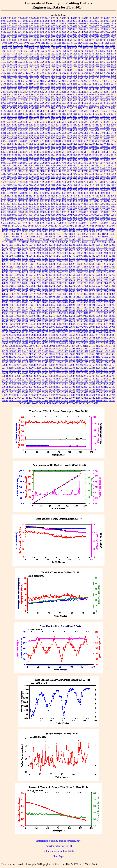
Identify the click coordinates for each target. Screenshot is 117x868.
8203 (48, 201)
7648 (97, 185)
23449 (25, 392)
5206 (15, 119)
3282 (9, 95)
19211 (52, 316)
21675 (105, 354)
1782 (91, 75)
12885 (45, 283)
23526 (5, 395)
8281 (91, 204)
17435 (72, 288)
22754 (65, 379)
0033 (31, 21)
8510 (58, 212)
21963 (65, 362)
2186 (31, 84)
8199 (31, 201)
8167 (26, 198)
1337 (102, 54)
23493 (85, 392)
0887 (9, 40)
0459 (64, 26)
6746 (20, 157)
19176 (25, 316)
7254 (31, 174)
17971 (52, 294)
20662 (12, 343)
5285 (91, 125)
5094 (75, 106)
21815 (79, 357)
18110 (65, 297)
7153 (42, 168)
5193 (86, 116)
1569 (4, 65)
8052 (42, 193)
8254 (69, 204)
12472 (32, 256)
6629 (42, 155)
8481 (113, 209)
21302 (79, 349)
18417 (32, 302)
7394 (20, 177)
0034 (37, 21)
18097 (45, 297)
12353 (38, 242)
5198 (113, 116)
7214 (80, 171)
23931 (38, 400)
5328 (37, 130)
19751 (45, 324)
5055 (102, 100)
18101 (59, 297)
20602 (38, 340)
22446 (99, 370)
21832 (105, 357)
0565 (26, 29)
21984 (92, 362)
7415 (58, 177)
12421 (45, 250)
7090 (53, 166)
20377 (99, 335)
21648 (72, 354)
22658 (52, 376)
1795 (37, 78)
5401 (91, 133)
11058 (91, 234)
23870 (18, 400)
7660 (4, 187)
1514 (91, 59)
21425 (32, 351)
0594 (108, 29)
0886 (4, 40)
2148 (80, 78)
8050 (37, 193)
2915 (58, 92)
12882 (25, 283)
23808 (79, 398)
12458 (92, 253)
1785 (108, 75)
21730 (12, 357)
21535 (45, 354)
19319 (112, 316)
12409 (85, 248)
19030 (105, 310)
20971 (39, 346)
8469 (80, 209)
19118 (92, 313)
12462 (5, 256)
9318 (20, 220)
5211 (42, 119)
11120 (5, 242)
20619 (65, 340)
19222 (65, 316)
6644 (4, 157)
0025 (108, 18)
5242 (91, 122)
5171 (86, 114)
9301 (80, 217)
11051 (58, 234)
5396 (64, 133)
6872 (113, 157)
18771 (32, 308)
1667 (108, 67)
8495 (31, 212)
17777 (112, 291)
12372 (18, 245)
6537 (20, 155)
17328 (105, 286)
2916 (64, 92)
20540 (72, 338)
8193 (4, 201)
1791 (26, 78)
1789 (15, 78)
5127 (4, 111)
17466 (92, 288)
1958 (42, 78)
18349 (85, 299)
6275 (113, 144)
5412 (9, 136)
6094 (59, 141)
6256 (108, 144)
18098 (52, 297)
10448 (78, 226)
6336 (48, 149)
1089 (10, 43)
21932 (32, 362)
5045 (53, 100)
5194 (91, 116)
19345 (18, 319)
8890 (102, 212)
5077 (97, 103)
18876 (25, 310)
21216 (18, 349)
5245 (108, 122)
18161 (85, 297)
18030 (92, 294)
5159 (20, 114)
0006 (31, 18)
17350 (12, 288)
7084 (26, 166)
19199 (45, 316)
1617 (15, 67)
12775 (38, 278)
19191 (38, 316)
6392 (53, 152)
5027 (80, 97)
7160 (80, 168)
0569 (48, 29)
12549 (79, 258)
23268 (18, 390)
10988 (39, 231)
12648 (99, 267)
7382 (4, 177)
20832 (65, 343)
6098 (81, 141)
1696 (20, 73)
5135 (42, 111)
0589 (86, 29)
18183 (99, 297)
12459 (99, 253)
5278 (53, 125)
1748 (42, 73)
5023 (58, 97)
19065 (25, 313)
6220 (53, 144)
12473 (38, 256)
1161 (107, 45)
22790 (5, 381)
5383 (9, 133)
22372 (58, 370)
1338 (108, 54)
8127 (31, 196)
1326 (64, 54)
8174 (48, 198)
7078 (108, 163)
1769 (42, 75)
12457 (85, 253)
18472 (65, 302)
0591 (91, 29)
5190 (69, 116)
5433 (97, 136)
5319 (102, 127)
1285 (102, 51)
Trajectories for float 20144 (58, 846)
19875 (92, 324)
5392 (53, 133)
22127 (85, 365)
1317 (26, 54)
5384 (15, 133)
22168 (112, 365)
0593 (102, 29)
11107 (65, 239)
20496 (25, 338)
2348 (75, 86)
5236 (58, 122)
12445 (5, 253)
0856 (48, 37)
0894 (31, 40)
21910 (18, 362)
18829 (99, 308)
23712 (5, 398)
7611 (20, 185)
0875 (80, 37)
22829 (38, 381)
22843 (52, 381)
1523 (26, 62)
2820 (9, 92)
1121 (85, 43)
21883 (85, 360)
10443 (71, 226)
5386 (26, 133)
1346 (31, 56)
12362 (65, 242)
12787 (112, 278)
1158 (91, 45)
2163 (42, 81)
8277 (80, 204)
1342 (15, 56)
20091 (32, 329)
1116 (59, 43)
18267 (12, 299)
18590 (112, 302)
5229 (20, 122)
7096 (70, 166)
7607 (4, 185)
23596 (58, 395)
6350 (75, 149)
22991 (72, 384)
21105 (86, 346)
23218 (12, 390)
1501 (37, 59)
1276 (64, 51)
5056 (108, 100)
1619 (26, 67)
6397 (75, 152)
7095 (64, 166)
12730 (92, 272)
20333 (52, 335)
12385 (99, 245)
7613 (31, 185)
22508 (45, 373)
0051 (64, 21)
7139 (4, 168)
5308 (53, 127)
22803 (12, 381)
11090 (72, 237)
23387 (92, 390)
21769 (32, 357)
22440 (92, 370)
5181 (26, 116)
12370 (5, 245)
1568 (113, 62)
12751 (65, 275)
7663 (15, 187)
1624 (48, 67)
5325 (20, 130)
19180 (32, 316)
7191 (58, 171)
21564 (58, 354)
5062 (20, 103)
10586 (99, 228)
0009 (42, 18)
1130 (21, 45)
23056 (12, 387)
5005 (80, 95)
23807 (72, 398)
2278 (9, 86)
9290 (48, 217)
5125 (107, 108)
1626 (58, 67)
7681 (53, 187)
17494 (112, 288)
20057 (105, 327)
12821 (52, 280)
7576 (9, 182)
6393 (58, 152)
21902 (5, 362)
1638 (102, 67)
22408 (72, 370)
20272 (12, 335)
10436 (44, 226)
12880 (12, 283)
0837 (108, 35)
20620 (72, 340)
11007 (6, 234)
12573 (5, 261)
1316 (20, 54)
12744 (25, 275)
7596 (64, 182)
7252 (20, 174)
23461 (45, 392)
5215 (64, 119)
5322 (4, 130)
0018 (86, 18)
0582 (69, 29)
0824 (48, 35)
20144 (12, 332)
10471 (32, 228)
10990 (52, 231)
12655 (32, 269)
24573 (55, 403)
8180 (75, 198)
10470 (25, 228)
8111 (113, 193)
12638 (32, 267)
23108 (79, 387)
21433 (38, 351)
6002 (64, 138)
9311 (113, 217)
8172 (37, 198)
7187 (37, 171)
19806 (58, 324)
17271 (72, 286)
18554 (92, 302)
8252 (58, 204)
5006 (86, 95)
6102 (97, 141)
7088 (42, 166)
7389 (15, 177)
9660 (113, 220)
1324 (58, 54)
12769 (12, 278)
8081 (75, 193)
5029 (91, 97)
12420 (38, 250)
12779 (58, 278)
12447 (18, 253)
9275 (37, 217)
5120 (80, 108)
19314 (105, 316)
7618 (48, 185)
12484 (105, 256)
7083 (20, 166)
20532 (58, 338)
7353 (97, 174)
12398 (32, 248)
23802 (65, 398)
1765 (20, 75)
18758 (12, 308)
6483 (102, 152)
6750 (42, 157)
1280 (86, 51)
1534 (53, 62)
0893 (26, 40)
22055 (18, 365)
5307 (48, 127)
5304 (31, 127)
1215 (9, 51)
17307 (79, 286)
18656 (52, 305)
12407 (72, 248)
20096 (39, 329)
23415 (5, 392)
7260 (48, 174)
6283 (42, 146)
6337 (53, 149)
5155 (113, 111)
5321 (113, 127)
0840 (4, 37)
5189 (64, 116)
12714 (25, 272)
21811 (72, 357)
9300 (75, 217)
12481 (85, 256)
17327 (99, 286)
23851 (99, 398)
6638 (86, 155)
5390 (42, 133)
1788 (9, 78)
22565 (105, 373)
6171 (20, 144)
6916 (86, 160)
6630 (48, 155)
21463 (65, 351)
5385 (20, 133)
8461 (64, 209)
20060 (5, 329)
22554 (85, 373)
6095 (64, 141)
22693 (79, 376)
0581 (64, 29)
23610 (85, 395)
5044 (48, 100)
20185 (52, 332)
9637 (64, 220)
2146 (69, 78)
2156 (9, 81)
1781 (86, 75)
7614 (37, 185)
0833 (86, 35)
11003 (112, 231)
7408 (48, 177)
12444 (112, 250)
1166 (20, 48)
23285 (32, 390)
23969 (85, 400)
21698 (5, 357)
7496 (113, 177)
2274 (102, 84)
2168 (69, 81)
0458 (58, 26)
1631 (69, 67)
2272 (91, 84)
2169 (75, 81)
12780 (65, 278)
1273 (48, 51)
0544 (9, 29)
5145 (97, 111)
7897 (53, 190)
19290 (85, 316)
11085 (52, 237)
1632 (75, 67)
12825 (79, 280)
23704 (112, 395)
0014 (69, 18)
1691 (108, 70)
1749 (48, 73)
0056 (91, 21)
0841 (9, 37)
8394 (97, 207)
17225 (45, 286)
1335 (91, 54)
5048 (69, 100)
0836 (102, 35)
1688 (97, 70)
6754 (64, 157)
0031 (20, 21)
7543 (26, 179)
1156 (80, 45)
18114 (72, 297)
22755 (72, 379)
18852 (112, 308)
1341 (9, 56)
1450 (4, 59)
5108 (26, 108)
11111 (85, 239)
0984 (58, 40)
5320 (108, 127)
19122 (99, 313)
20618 (58, 340)
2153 (108, 78)
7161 (86, 168)
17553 (32, 291)
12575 (12, 261)
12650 (112, 267)
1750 (53, 73)
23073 (45, 387)
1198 (80, 48)
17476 (105, 288)
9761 (86, 223)
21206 (12, 349)
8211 (91, 201)
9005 (20, 215)
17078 (99, 283)
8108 (108, 193)
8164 (9, 198)
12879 (5, 283)
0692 (108, 32)
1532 (48, 62)
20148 (18, 332)
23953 (72, 400)
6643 (113, 155)
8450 (48, 209)
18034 (99, 294)
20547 (79, 338)
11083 (39, 237)
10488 (52, 228)
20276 (18, 335)
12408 (79, 248)
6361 (15, 152)
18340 (79, 299)
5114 (53, 108)
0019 (91, 18)
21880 (79, 360)
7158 (69, 168)
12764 (105, 275)
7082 (15, 166)
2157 (15, 81)
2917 (69, 92)
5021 (53, 97)
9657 (102, 220)
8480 (108, 209)
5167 (64, 114)
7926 (64, 190)
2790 (26, 89)
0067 (37, 24)
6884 (42, 160)
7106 (86, 166)
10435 (38, 226)
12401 (45, 248)
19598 (52, 321)
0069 (48, 24)
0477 (69, 26)
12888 (58, 283)
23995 (99, 400)
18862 (12, 310)
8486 (20, 212)
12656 (38, 269)
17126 (105, 283)
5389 (37, 133)
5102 (108, 106)
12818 (32, 280)
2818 (113, 89)
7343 (75, 174)
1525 (37, 62)
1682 (64, 70)
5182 (31, 116)
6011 (86, 138)
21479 (85, 351)
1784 (102, 75)
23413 (112, 390)
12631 (99, 264)
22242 (79, 368)
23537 (18, 395)
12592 (18, 261)
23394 (99, 390)
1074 (75, 40)
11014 (25, 234)
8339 (4, 207)
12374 (32, 245)
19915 (112, 324)
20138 (5, 332)
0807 (15, 35)
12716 (32, 272)
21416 (25, 351)
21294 (65, 349)
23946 (65, 400)
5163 (42, 114)
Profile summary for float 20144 (58, 851)
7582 (20, 182)
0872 (64, 37)
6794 (97, 157)
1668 (113, 67)
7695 (64, 187)
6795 (102, 157)
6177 (25, 144)
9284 (42, 217)
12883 (32, 283)
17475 (99, 288)
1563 (86, 62)
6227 (86, 144)
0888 (15, 40)
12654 (25, 269)
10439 (58, 226)
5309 (58, 127)
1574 (31, 65)
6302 (80, 146)
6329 (31, 149)
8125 (20, 196)
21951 (52, 362)
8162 (113, 196)
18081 (25, 297)
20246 (99, 332)
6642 (108, 155)
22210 (38, 368)
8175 (53, 198)
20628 (92, 340)
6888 (58, 160)
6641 (102, 155)
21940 (45, 362)
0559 (15, 29)
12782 (79, 278)
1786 (113, 75)
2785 (113, 86)
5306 (42, 127)
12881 (18, 283)
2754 (86, 86)
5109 (32, 108)
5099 (91, 106)
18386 (5, 302)
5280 (64, 125)
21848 (32, 360)
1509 (64, 59)
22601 (12, 376)
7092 (59, 166)
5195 (97, 116)
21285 (45, 349)
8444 (37, 209)
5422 (64, 136)
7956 (75, 190)
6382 (37, 152)
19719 (18, 324)
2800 (75, 89)
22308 (45, 370)
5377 (102, 130)
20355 (79, 335)
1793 (31, 78)
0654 (80, 32)
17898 (25, 294)
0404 (75, 24)
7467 (102, 177)
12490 (12, 258)
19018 (99, 310)
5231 (31, 122)
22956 (18, 384)
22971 (38, 384)
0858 (58, 37)
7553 (58, 179)
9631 (48, 220)
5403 (102, 133)
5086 (31, 106)
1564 (91, 62)
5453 (48, 138)
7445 (86, 177)
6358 (113, 149)
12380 (65, 245)
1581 (69, 65)
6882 (31, 160)
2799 (69, 89)
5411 (4, 136)
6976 (58, 163)
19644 (99, 321)
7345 (80, 174)
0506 (91, 26)
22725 (12, 379)
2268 (69, 84)
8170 (31, 198)
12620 (25, 264)
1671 (15, 70)
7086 (37, 166)
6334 (37, 149)
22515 (52, 373)
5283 (80, 125)
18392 (18, 302)
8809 (86, 212)
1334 (86, 54)
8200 (37, 201)
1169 (37, 48)
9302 (86, 217)
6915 (80, 160)
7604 (102, 182)
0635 (9, 32)
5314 (75, 127)
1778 (69, 75)
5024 (64, 97)
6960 (20, 163)
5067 (48, 103)
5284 (86, 125)
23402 (105, 390)
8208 (75, 201)
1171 (47, 48)
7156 (58, 168)
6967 (31, 163)
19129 (105, 313)
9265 (20, 217)
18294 (25, 299)
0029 (9, 21)
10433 (24, 226)
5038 (26, 100)
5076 (91, 103)
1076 (86, 40)
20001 (52, 327)
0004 (20, 18)
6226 (80, 144)
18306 (38, 299)
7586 (31, 182)
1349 (48, 56)
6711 (9, 157)
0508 (102, 26)
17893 (18, 294)
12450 (38, 253)
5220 (86, 119)
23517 (112, 392)
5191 (75, 116)
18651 (45, 305)
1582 (75, 65)
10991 (59, 231)
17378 (18, 288)
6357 (108, 149)
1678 (48, 70)
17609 (58, 291)
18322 (65, 299)
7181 (4, 171)
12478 (65, 256)
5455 (53, 138)
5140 (69, 111)
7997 (97, 190)
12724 (58, 272)
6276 (4, 146)
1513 (86, 59)
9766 (113, 223)
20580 (12, 340)
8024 (15, 193)
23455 (38, 392)
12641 (52, 267)
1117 (64, 43)
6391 (48, 152)
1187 (64, 48)
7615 (42, 185)
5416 (31, 136)
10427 (11, 226)
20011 (65, 327)
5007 (91, 95)
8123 (15, 196)
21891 (105, 360)
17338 (112, 286)
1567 (108, 62)
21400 (18, 351)
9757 (69, 223)
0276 (64, 24)
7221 (108, 171)
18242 (5, 299)
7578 (15, 182)
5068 (53, 103)
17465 (85, 288)
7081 (9, 166)
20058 (112, 327)
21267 (32, 349)
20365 (92, 335)
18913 (38, 310)
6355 (97, 149)
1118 (69, 43)
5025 (69, 97)
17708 (85, 291)
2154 (113, 78)
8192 (113, 198)
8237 (37, 204)
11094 (98, 237)
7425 (69, 177)
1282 (97, 51)
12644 (72, 267)
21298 (72, 349)
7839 (20, 190)
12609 (65, 261)
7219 (97, 171)
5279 (58, 125)
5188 (58, 116)
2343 (48, 86)
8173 (42, 198)
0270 (58, 24)
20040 (79, 327)
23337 (58, 390)
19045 (112, 310)
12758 (99, 275)
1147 (31, 45)
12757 (92, 275)
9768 (5, 226)
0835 (97, 35)
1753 (69, 73)
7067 (86, 163)
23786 (58, 398)
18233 (112, 297)
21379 (5, 351)
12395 (18, 248)
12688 (65, 269)
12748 (45, 275)
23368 (85, 390)
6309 (4, 149)
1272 (42, 51)
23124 (85, 387)
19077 (52, 313)
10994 (72, 231)
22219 (58, 368)
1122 (91, 43)
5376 (97, 130)
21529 (38, 354)
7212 (69, 171)
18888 (32, 310)
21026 (66, 346)
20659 (5, 343)
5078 (102, 103)
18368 (99, 299)
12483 (99, 256)
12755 (85, 275)
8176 (58, 198)
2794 (42, 89)
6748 (31, 157)
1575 (37, 65)
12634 (5, 267)
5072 (69, 103)
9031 (48, 215)
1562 (80, 62)
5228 (15, 122)
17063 (85, 283)
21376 (112, 349)
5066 (42, 103)
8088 (97, 193)
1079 (102, 40)
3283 (15, 95)
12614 (99, 261)
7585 (26, 182)
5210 (37, 119)
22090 (58, 365)
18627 (25, 305)
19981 (32, 327)
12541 (52, 258)
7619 (53, 185)
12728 (79, 272)
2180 (15, 84)
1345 (26, 56)
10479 (38, 228)
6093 (53, 141)
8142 (64, 196)
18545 (85, 302)
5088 (42, 106)
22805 (18, 381)
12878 (112, 280)
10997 (92, 231)
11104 (46, 239)
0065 (26, 24)
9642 (69, 220)
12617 (5, 264)
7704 (86, 187)
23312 (45, 390)
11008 (12, 234)
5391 (48, 133)
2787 (9, 89)
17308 (85, 286)
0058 (102, 21)
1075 (80, 40)
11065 (111, 234)
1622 (37, 67)
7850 (37, 190)
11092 (85, 237)
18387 (12, 302)
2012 (48, 78)
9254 (108, 215)
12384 (92, 245)
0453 (31, 26)
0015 (75, 18)
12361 (58, 242)
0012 (58, 18)
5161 (31, 114)
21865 (52, 360)
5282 (75, 125)
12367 (98, 242)
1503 (48, 59)
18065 (12, 297)
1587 (102, 65)
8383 (58, 207)
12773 (25, 278)
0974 (48, 40)
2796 (53, 89)
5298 (113, 125)
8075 (70, 193)
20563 (99, 338)
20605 (52, 340)
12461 (112, 253)
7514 (4, 179)
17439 (79, 288)
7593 (48, 182)
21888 (92, 360)
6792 (86, 157)
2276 (113, 84)
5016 (26, 97)
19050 (5, 313)
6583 (31, 155)
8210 (86, 201)
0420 (113, 24)
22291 (32, 370)
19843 (72, 324)
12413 (112, 248)
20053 (99, 327)
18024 (85, 294)
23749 (32, 398)
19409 (79, 319)
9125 (97, 215)
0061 (4, 24)
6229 (97, 144)
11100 (20, 239)
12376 (38, 245)
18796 (52, 308)
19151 (12, 316)
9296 (69, 217)
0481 (86, 26)
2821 (15, 92)
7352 (91, 174)
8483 (9, 212)
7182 (9, 171)
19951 (5, 327)
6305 (97, 146)
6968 (37, 163)
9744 (37, 223)
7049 (64, 163)
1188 (69, 48)
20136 (105, 329)
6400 (80, 152)
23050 (112, 384)
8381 (48, 207)
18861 (5, 310)
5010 (108, 95)
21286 (52, 349)
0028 (4, 21)
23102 (72, 387)
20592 (25, 340)
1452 (15, 59)
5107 (21, 108)
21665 (85, 354)
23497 (92, 392)
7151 (31, 168)
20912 (99, 343)
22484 (18, 373)
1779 (75, 75)
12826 (85, 280)
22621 (25, 376)
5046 (58, 100)
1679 (53, 70)
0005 (26, 18)
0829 (64, 35)
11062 (98, 234)
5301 (15, 127)
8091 (103, 193)
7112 (97, 166)
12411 (99, 248)
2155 (4, 81)
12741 (12, 275)
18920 (45, 310)
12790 (12, 280)
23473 (52, 392)
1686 (86, 70)
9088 (53, 215)
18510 (79, 302)
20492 (18, 338)
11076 (25, 237)
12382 (79, 245)
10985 (18, 231)
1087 (113, 40)
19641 (92, 321)
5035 (9, 100)
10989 (45, 231)
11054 (72, 234)
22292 (38, 370)
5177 (4, 116)
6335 (42, 149)
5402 (97, 133)
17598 (52, 291)
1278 (75, 51)
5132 (26, 111)
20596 (32, 340)
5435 (108, 136)
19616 (79, 321)
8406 (4, 209)
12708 (112, 269)
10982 (112, 228)
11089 (65, 237)
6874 (9, 160)
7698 (69, 187)
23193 (5, 390)
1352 (64, 56)
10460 (112, 226)
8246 (48, 204)
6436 (97, 152)
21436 (45, 351)
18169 (92, 297)
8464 (69, 209)
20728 (52, 343)
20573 (112, 338)
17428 (58, 288)
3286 (31, 95)
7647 (91, 185)
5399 (80, 133)
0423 (15, 26)
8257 (75, 204)
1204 (113, 48)
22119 (79, 365)
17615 (65, 291)
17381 (25, 288)
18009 (65, 294)
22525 (65, 373)
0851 (20, 37)
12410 (92, 248)
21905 (12, 362)
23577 (45, 395)
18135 (78, 297)
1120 (80, 43)
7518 (9, 179)
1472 (26, 59)
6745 (15, 157)
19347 (25, 319)
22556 (99, 373)
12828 (99, 280)
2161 (31, 81)
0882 (113, 37)
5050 (80, 100)
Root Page (58, 856)
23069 (25, 387)
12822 (58, 280)
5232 (37, 122)
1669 (4, 70)
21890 (99, 360)
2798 (64, 89)
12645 (79, 267)
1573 (26, 65)
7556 (64, 179)
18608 (18, 305)
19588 (45, 321)
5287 (97, 125)
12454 (65, 253)
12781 (72, 278)
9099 (86, 215)
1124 (102, 43)
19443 (105, 319)
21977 (85, 362)
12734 (105, 272)
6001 (58, 138)
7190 (53, 171)
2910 (31, 92)
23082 (52, 387)
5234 (48, 122)
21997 (112, 362)
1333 (80, 54)
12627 (72, 264)
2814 (91, 89)
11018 (39, 234)
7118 (102, 166)
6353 (86, 149)
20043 (85, 327)
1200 (91, 48)
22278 (18, 370)
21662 (79, 354)
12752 (72, 275)
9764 (102, 223)
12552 (99, 258)
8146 (86, 196)
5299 (4, 127)
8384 (64, 207)
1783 (97, 75)
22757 (79, 379)
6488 (9, 155)
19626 (85, 321)
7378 (108, 174)
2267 (64, 84)
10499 (85, 228)
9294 (64, 217)
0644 (37, 32)
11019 (45, 234)
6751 (48, 157)
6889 (64, 160)
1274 (53, 51)
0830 (69, 35)
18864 (18, 310)
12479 (72, 256)
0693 (113, 32)
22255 (99, 368)
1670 (9, 70)
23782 (52, 398)
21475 (79, 351)
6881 (26, 160)
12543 (65, 258)
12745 (32, 275)
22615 (18, 376)
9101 (91, 215)
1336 (97, 54)
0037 (48, 21)
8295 (102, 204)
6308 (113, 146)
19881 (105, 324)
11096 (105, 237)
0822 (37, 35)
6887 (53, 160)
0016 (80, 18)
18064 (5, 297)
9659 (108, 220)
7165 (97, 168)
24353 (22, 403)
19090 (65, 313)
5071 (64, 103)
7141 (15, 168)
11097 (111, 237)
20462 (5, 338)
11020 (52, 234)
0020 (97, 18)
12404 (58, 248)
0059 (108, 21)
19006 (79, 310)
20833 (72, 343)
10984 (12, 231)
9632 (53, 220)
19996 (45, 327)
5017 (31, 97)
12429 (79, 250)
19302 (99, 316)
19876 (99, 324)
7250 (9, 174)
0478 (75, 26)
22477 (12, 373)
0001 (4, 18)
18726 (99, 305)
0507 (97, 26)
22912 (92, 381)
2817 (108, 89)
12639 (38, 267)
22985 (65, 384)
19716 (12, 324)
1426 (97, 56)
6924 (15, 163)
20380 (105, 335)
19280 (79, 316)
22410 (79, 370)
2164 (48, 81)
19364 (45, 319)
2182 (26, 84)
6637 (80, 155)
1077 (91, 40)
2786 (4, 89)
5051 (86, 100)
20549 (85, 338)
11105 (52, 239)
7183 (15, 171)
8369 (15, 207)
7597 (69, 182)
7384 (9, 177)
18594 (5, 305)
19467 (5, 321)
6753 (58, 157)
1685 (80, 70)
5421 (58, 136)
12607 (52, 261)
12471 (25, 256)
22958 (25, 384)
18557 (99, 302)
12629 (85, 264)
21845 (25, 360)
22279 (25, 370)
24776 (75, 403)
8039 (26, 193)
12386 (105, 245)
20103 (45, 329)
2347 (69, 86)
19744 (32, 324)
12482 (92, 256)
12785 (99, 278)
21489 (105, 351)
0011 (53, 18)
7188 (42, 171)
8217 (9, 204)
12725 (65, 272)
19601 (58, 321)
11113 (98, 239)
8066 (59, 193)
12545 (72, 258)
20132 (85, 329)
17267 (65, 286)
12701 (92, 269)
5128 (9, 111)
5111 (37, 108)
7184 (20, 171)
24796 (82, 403)
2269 (75, 84)
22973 (52, 384)
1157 (85, 45)
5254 (37, 125)
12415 (5, 250)
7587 (37, 182)
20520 (32, 338)
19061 (12, 313)
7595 (58, 182)
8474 (91, 209)
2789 (20, 89)
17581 (45, 291)
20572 (105, 338)
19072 (45, 313)
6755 (69, 157)
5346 (91, 130)
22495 (25, 373)
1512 (80, 59)
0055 (86, 21)
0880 (102, 37)
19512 (18, 321)
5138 (58, 111)
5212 (48, 119)
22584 (5, 376)
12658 (52, 269)
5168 (69, 114)
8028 (20, 193)
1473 (31, 59)
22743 (45, 379)
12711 (12, 272)
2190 (53, 84)
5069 (58, 103)
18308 (45, 299)
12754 (79, 275)
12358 (45, 242)
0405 (80, 24)
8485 (15, 212)
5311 (69, 127)
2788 (15, 89)
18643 (38, 305)
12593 (25, 261)
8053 (48, 193)
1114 (48, 43)
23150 (99, 387)
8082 (81, 193)
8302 (108, 204)
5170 (80, 114)
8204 (53, 201)
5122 (91, 108)
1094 (37, 43)
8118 (4, 196)
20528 (52, 338)
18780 (38, 308)
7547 (37, 179)
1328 (75, 54)
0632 (4, 32)
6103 (103, 141)
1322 (48, 54)
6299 (64, 146)
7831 (9, 190)
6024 (15, 141)
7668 (31, 187)
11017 (32, 234)
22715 (99, 376)
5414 (20, 136)
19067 (39, 313)
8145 (80, 196)
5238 (69, 122)
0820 (26, 35)
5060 (9, 103)
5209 (31, 119)
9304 (97, 217)
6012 (91, 138)
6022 (4, 141)
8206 (64, 201)
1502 (42, 59)
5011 (113, 95)
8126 (26, 196)
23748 (25, 398)
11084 (45, 237)
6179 (31, 144)
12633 (112, 264)
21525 (32, 354)
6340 (69, 149)
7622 (64, 185)
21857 (38, 360)
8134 (48, 196)
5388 (31, 133)
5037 (20, 100)
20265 (112, 332)
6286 (58, 146)
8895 (108, 212)
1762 (4, 75)
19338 (12, 319)
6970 (42, 163)
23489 (79, 392)
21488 (99, 351)
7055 (69, 163)
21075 (79, 346)
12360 (51, 242)
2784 (108, 86)
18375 (112, 299)
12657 (45, 269)
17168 (18, 286)
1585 (91, 65)
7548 (42, 179)
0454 (37, 26)
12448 (25, 253)
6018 (97, 138)
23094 (58, 387)
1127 (4, 45)
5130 (15, 111)
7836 (15, 190)
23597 (65, 395)
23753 (38, 398)
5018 (37, 97)
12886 (52, 283)
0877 (91, 37)
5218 (80, 119)
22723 (112, 376)
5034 (4, 100)
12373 (25, 245)
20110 (65, 329)
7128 (108, 166)
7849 (31, 190)
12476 (52, 256)
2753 (80, 86)
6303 (86, 146)
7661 (9, 187)
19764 (52, 324)
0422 (9, 26)
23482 (65, 392)
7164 (91, 168)
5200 (9, 119)
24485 (35, 403)
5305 (37, 127)
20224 (79, 332)
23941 (45, 400)
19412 (85, 319)
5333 (64, 130)
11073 (12, 237)
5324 (15, 130)
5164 (48, 114)
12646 (85, 267)
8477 (102, 209)
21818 (85, 357)
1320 (37, 54)
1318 (31, 54)
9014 (26, 215)
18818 (65, 308)
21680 (112, 354)
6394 (64, 152)
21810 (65, 357)
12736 (112, 272)
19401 (72, 319)
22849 (58, 381)
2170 (80, 81)
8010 (4, 193)
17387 (32, 288)
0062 (9, 24)
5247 (4, 125)
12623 (45, 264)
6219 (47, 144)
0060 (113, 21)
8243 (42, 204)
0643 (31, 32)
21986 (99, 362)
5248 (9, 125)
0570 (53, 29)
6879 (20, 160)
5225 (113, 119)
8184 (91, 198)
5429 (91, 136)
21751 (18, 357)
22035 (5, 365)
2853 (20, 92)
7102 (81, 166)
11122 (12, 242)
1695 (15, 73)
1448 (108, 56)
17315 (92, 286)
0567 (37, 29)
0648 (53, 32)
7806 (113, 187)
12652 (12, 269)
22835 (45, 381)
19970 (18, 327)
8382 (53, 207)
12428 (72, 250)
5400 (86, 133)
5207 (20, 119)
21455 (58, 351)
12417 (18, 250)
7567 (97, 179)
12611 (79, 261)
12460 (105, 253)
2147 (75, 78)
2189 (48, 84)
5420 (53, 136)
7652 (108, 185)
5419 (48, 136)
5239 (75, 122)
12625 (58, 264)
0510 (113, 26)
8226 (26, 204)
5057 (113, 100)
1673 (26, 70)
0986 (64, 40)
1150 (48, 45)
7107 (92, 166)
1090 (16, 43)
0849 (15, 37)
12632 (105, 264)
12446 (12, 253)
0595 (113, 29)
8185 (97, 198)
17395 (38, 288)
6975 (53, 163)
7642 (86, 185)
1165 (15, 48)
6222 (58, 144)
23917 (32, 400)
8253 (64, 204)
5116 (64, 108)
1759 (102, 73)
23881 (25, 400)
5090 (53, 106)
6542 (26, 155)
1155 (75, 45)
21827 (99, 357)
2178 (4, 84)
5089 (48, 106)
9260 (9, 217)
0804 (4, 35)
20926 (5, 346)
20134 (92, 329)
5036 (15, 100)
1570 (9, 65)
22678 (65, 376)
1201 (96, 48)
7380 (113, 174)
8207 (69, 201)
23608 (79, 395)
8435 (26, 209)
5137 (53, 111)
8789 (75, 212)
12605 (38, 261)
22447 (105, 370)
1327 (69, 54)
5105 (10, 108)
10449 (85, 226)
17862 (12, 294)
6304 (91, 146)
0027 (113, 18)
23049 (105, 384)
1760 (108, 73)
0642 (26, 32)
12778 (52, 278)
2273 (97, 84)
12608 (58, 261)
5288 (102, 125)
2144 (58, 78)
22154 (99, 365)
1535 (58, 62)
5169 (75, 114)
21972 (72, 362)
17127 (112, 283)
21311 (85, 349)
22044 (12, 365)
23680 (105, 395)
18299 (32, 299)
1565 (97, 62)
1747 (37, 73)
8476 (97, 209)
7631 (69, 185)
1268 (26, 51)
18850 (105, 308)
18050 (105, 294)
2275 (108, 84)
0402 (69, 24)
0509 (108, 26)
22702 (85, 376)
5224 (108, 119)
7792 (108, 187)
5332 (58, 130)
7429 (80, 177)
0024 (102, 18)
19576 (32, 321)
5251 (26, 125)
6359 (4, 152)
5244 (102, 122)
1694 (9, 73)
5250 (20, 125)
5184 (42, 116)
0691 (102, 32)
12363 (72, 242)
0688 (86, 32)
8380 (42, 207)
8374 (26, 207)
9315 (15, 220)
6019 (102, 138)
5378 (108, 130)
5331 (53, 130)
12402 (52, 248)
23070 (32, 387)
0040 (53, 21)
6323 (20, 149)
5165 (53, 114)
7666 (26, 187)
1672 (20, 70)
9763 (97, 223)
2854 (26, 92)
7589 (42, 182)
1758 (97, 73)
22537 (72, 373)
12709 (5, 272)
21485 (92, 351)
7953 (69, 190)
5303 (26, 127)
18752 (5, 308)
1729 (26, 73)
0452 (26, 26)
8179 (69, 198)
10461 (5, 228)
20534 (65, 338)
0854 (37, 37)
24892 (89, 403)
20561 (92, 338)
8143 (69, 196)
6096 (70, 141)
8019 (9, 193)
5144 (91, 111)
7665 (20, 187)
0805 (9, 35)
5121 (85, 108)
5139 (64, 111)
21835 (112, 357)
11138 (25, 242)
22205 (32, 368)
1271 (37, 51)
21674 (99, 354)
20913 (105, 343)
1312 (113, 51)
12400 (38, 248)
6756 (75, 157)
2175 (108, 81)
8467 (75, 209)
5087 (37, 106)
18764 (25, 308)
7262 (58, 174)
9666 (9, 223)
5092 (64, 106)
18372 (105, 299)
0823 (42, 35)
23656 (99, 395)
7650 (102, 185)
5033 (113, 97)
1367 (91, 56)
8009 (113, 190)
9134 (102, 215)
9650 (86, 220)
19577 (38, 321)
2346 (64, 86)
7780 (97, 187)
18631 (32, 305)
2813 (86, 89)
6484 (108, 152)
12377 (45, 245)
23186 (112, 387)
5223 (102, 119)
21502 (18, 354)
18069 (18, 297)
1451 (9, 59)
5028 (86, 97)
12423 (52, 250)
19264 (72, 316)
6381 (31, 152)
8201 (42, 201)
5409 (108, 133)
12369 (112, 242)
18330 (72, 299)
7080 (4, 166)
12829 (105, 280)
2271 (86, 84)
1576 (42, 65)
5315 (80, 127)
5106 (15, 108)
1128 (10, 45)
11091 (78, 237)
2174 (102, 81)
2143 (53, 78)
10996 (85, 231)
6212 (36, 144)
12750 (58, 275)
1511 (75, 59)
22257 (105, 368)
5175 (108, 114)
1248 (20, 51)
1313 (4, 54)
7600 (86, 182)
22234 (72, 368)
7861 (48, 190)
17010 (79, 283)
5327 (31, 130)
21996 (105, 362)
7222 (113, 171)
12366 (92, 242)
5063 (26, 103)
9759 (80, 223)
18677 (65, 305)
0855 (42, 37)
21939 (38, 362)
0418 (102, 24)
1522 (20, 62)
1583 (80, 65)
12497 (32, 258)
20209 (65, 332)
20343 (65, 335)
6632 (58, 155)
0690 (97, 32)
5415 (26, 136)
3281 (4, 95)
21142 (112, 346)
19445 (112, 319)
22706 (92, 376)
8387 (69, 207)
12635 (12, 267)
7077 (102, 163)
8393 (91, 207)
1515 (97, 59)
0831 (75, 35)
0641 (20, 32)
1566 (102, 62)
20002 (58, 327)
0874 (75, 37)
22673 (58, 376)
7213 (75, 171)
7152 (37, 168)
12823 (65, 280)
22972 (45, 384)
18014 (79, 294)
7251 (15, 174)
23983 (92, 400)
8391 (80, 207)
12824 (72, 280)
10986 (25, 231)
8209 (80, 201)
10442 (65, 226)
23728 (12, 398)
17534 (18, 291)
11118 (110, 239)
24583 (62, 403)
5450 (31, 138)
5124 (102, 108)
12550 (85, 258)
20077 (18, 329)
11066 (6, 237)
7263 (64, 174)
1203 (107, 48)
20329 (45, 335)
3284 (20, 95)
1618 (20, 67)
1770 (48, 75)
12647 (92, 267)
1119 (75, 43)
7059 (75, 163)
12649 (105, 267)
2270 (80, 84)
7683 (58, 187)
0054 (80, 21)
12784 (92, 278)
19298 (92, 316)
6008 (75, 138)
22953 (12, 384)
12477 (58, 256)
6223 (64, 144)
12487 (5, 258)
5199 (4, 119)
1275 (58, 51)
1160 (102, 45)
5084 (20, 106)
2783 (102, 86)
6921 (113, 160)
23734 (18, 398)
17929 (38, 294)
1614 (113, 65)
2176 (113, 81)
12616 (112, 261)
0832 (80, 35)
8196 (15, 201)
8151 (97, 196)
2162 (37, 81)
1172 (53, 48)
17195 (38, 286)
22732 (25, 379)
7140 (9, 168)
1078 (97, 40)
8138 (53, 196)
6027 (31, 141)
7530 (15, 179)
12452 (52, 253)
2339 (26, 86)
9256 (113, 215)
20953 (19, 346)
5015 (20, 97)
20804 (58, 343)
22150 (92, 365)
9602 (37, 220)
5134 (37, 111)
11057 (85, 234)
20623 (79, 340)
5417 (37, 136)
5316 (86, 127)
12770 (18, 278)
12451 (45, 253)
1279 (80, 51)
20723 (45, 343)
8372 (20, 207)
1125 (107, 43)
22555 (92, 373)
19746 (38, 324)
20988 (45, 346)
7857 (42, 190)
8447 (42, 209)
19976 (25, 327)
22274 (12, 370)
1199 (85, 48)
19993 (38, 327)
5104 (4, 108)
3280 (113, 92)
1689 (102, 70)
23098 (65, 387)
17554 (38, 291)
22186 (18, 368)
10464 (18, 228)
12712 (18, 272)
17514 (5, 291)
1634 (86, 67)
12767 (112, 275)
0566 (31, 29)
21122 (99, 346)
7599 (80, 182)
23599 (72, 395)
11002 (105, 231)
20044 (92, 327)
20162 (32, 332)
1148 (37, 45)
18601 (12, 305)
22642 (38, 376)
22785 (112, 379)
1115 (54, 43)
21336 (92, 349)
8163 (4, 198)
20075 (12, 329)
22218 (52, 368)
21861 (45, 360)
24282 (112, 400)
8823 (97, 212)
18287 (18, 299)
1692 (113, 70)
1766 (26, 75)
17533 (12, 291)
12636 (18, 267)
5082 (9, 106)
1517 (108, 59)
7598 (75, 182)
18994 (72, 310)
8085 (86, 193)
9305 (102, 217)
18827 (92, 308)
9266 (26, 217)
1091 (21, 43)
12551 (92, 258)
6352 (80, 149)
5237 (64, 122)
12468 (18, 256)
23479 (58, 392)
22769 (92, 379)
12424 (58, 250)
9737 (31, 223)
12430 (85, 250)
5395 (58, 133)
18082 (32, 297)
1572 (20, 65)
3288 (42, 95)
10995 (79, 231)
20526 (38, 338)
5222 (97, 119)
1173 (58, 48)
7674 (48, 187)
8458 (58, 209)
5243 (97, 122)
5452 (42, 138)
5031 (102, 97)
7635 (75, 185)
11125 (18, 242)
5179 (15, 116)
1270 (31, 51)
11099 (13, 239)
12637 (25, 267)
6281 (31, 146)
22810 (25, 381)
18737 (105, 305)
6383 (42, 152)
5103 (113, 106)
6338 (58, 149)
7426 (75, 177)
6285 (53, 146)
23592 (52, 395)
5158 (15, 114)
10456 (98, 226)
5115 (58, 108)
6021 (113, 138)
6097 (75, 141)
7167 (108, 168)
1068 (69, 40)
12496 (25, 258)
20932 (12, 346)
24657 (69, 403)
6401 (86, 152)
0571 (58, 29)
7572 (113, 179)
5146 (102, 111)
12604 (32, 261)
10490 (58, 228)
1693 (4, 73)
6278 (15, 146)
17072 (92, 283)
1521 (15, 62)
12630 (92, 264)
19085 (59, 313)
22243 (85, 368)
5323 (9, 130)
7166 (102, 168)
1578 (53, 65)
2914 (53, 92)
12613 (92, 261)
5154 (108, 111)
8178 (64, 198)
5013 (9, 97)
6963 (26, 163)
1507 (58, 59)
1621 (31, 67)
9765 (108, 223)
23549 (25, 395)
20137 (112, 329)
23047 (99, 384)
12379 (58, 245)
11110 (78, 239)
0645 (42, 32)
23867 (12, 400)
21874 (65, 360)
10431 (18, 226)
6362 (20, 152)
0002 (9, 18)
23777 (45, 398)
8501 (53, 212)
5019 (42, 97)
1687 (91, 70)
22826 (32, 381)
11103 (39, 239)
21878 (72, 360)
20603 (45, 340)
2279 (15, 86)
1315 (15, 54)
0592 (97, 29)
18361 (92, 299)
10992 (65, 231)
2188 (42, 84)
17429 (65, 288)
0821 (31, 35)
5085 (26, 106)
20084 (25, 329)
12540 (45, 258)
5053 (97, 100)
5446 (9, 138)
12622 (38, 264)
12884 (38, 283)
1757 (91, 73)
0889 (20, 40)
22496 (32, 373)
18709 (85, 305)
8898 (4, 215)
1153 (64, 45)
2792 (37, 89)
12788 (5, 280)
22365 (52, 370)
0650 (64, 32)
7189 (48, 171)
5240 (80, 122)
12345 (31, 242)
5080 (113, 103)
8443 (31, 209)
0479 (80, 26)
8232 (31, 204)
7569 (108, 179)
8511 (64, 212)
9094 (69, 215)
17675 (79, 291)
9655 (97, 220)
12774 (32, 278)
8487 (26, 212)
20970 (32, 346)
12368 (105, 242)
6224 (69, 144)
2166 (58, 81)
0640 (15, 32)
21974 (79, 362)
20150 (25, 332)
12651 (5, 269)
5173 (97, 114)
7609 (9, 185)
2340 (31, 86)
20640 (105, 340)
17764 (105, 291)
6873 (4, 160)
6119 (9, 144)
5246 (113, 122)
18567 (105, 302)
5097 (86, 106)
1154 (69, 45)
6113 (108, 141)
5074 (80, 103)
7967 (80, 190)
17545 (25, 291)
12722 (45, 272)
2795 (48, 89)
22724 (5, 379)
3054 (80, 92)
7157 (64, 168)
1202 (102, 48)
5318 (97, 127)
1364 (75, 56)
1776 (58, 75)
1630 (64, 67)
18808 (58, 308)
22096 (72, 365)
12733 (99, 272)
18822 (85, 308)
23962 (79, 400)
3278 (102, 92)
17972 (58, 294)
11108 (72, 239)
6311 (15, 149)
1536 (64, 62)
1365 (80, 56)
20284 (25, 335)
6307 (108, 146)
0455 (42, 26)
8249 (53, 204)
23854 (112, 398)
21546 (52, 354)
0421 (4, 26)
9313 (9, 220)
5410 (113, 133)
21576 (65, 354)
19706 (5, 324)
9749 (42, 223)
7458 (97, 177)
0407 (91, 24)
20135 (99, 329)
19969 (12, 327)
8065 (53, 193)
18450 (45, 302)
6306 (102, 146)
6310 (9, 149)
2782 (97, 86)
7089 (48, 166)
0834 (91, 35)
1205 (4, 51)
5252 (31, 125)
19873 (85, 324)
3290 (53, 95)
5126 (113, 108)
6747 (26, 157)
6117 (4, 144)
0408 (97, 24)
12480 (79, 256)
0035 (42, 21)
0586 (80, 29)
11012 (19, 234)
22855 (65, 381)
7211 (64, 171)
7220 (102, 171)
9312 (4, 220)
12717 (38, 272)
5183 (37, 116)
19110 (85, 313)
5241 (86, 122)
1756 (86, 73)
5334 (69, 130)
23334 (52, 390)
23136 (92, 387)
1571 (15, 65)
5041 (42, 100)
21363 (105, 349)
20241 (92, 332)
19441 (99, 319)
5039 (31, 100)
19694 (112, 321)
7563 (86, 179)
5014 (15, 97)
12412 (105, 248)
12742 (18, 275)
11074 (19, 237)
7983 (91, 190)
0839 (113, 35)
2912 (42, 92)
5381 (4, 133)
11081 (32, 237)
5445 (4, 138)
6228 (91, 144)
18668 (58, 305)
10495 (72, 228)
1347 (37, 56)
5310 (64, 127)
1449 (113, 56)
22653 (45, 376)
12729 (85, 272)
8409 (15, 209)
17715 (92, 291)
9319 (26, 220)
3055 (86, 92)
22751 (58, 379)
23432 (12, 392)
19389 (58, 319)
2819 (4, 92)
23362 (79, 390)
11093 (91, 237)
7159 (75, 168)
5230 (26, 122)
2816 (102, 89)
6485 (113, 152)
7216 (91, 171)
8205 (58, 201)
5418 (42, 136)
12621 (32, 264)
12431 (92, 250)
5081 (4, 106)
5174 (102, 114)
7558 (75, 179)
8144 (75, 196)
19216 (58, 316)
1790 (20, 78)
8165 (15, 198)
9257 (4, 217)
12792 (25, 280)
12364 (78, 242)
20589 (18, 340)
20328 (38, 335)
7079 (113, 163)
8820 (91, 212)
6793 (91, 157)
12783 (85, 278)
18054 (112, 294)
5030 (97, 97)
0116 (53, 24)
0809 (20, 35)
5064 (31, 103)
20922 (112, 343)
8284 (97, 204)
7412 (53, 177)
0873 (69, 37)
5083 (15, 106)
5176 (113, 114)
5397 (69, 133)
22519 (58, 373)
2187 (37, 84)
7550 (48, 179)
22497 (38, 373)
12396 (25, 248)
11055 (78, 234)
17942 (45, 294)
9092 (64, 215)
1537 (69, 62)
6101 (92, 141)
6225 (75, 144)
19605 (65, 321)
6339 (64, 149)
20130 (78, 329)
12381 (72, 245)
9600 (31, 220)
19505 (12, 321)
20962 (25, 346)
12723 (52, 272)
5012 (4, 97)
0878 (97, 37)
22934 (112, 381)
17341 (5, 288)
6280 (26, 146)
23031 (85, 384)
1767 (31, 75)
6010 (80, 138)
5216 (69, 119)
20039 (72, 327)
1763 (9, 75)
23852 (105, 398)
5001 (58, 95)
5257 (48, 125)
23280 (25, 390)
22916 (99, 381)
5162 (37, 114)
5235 (53, 122)
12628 (79, 264)
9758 (75, 223)
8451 (53, 209)
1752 (64, 73)
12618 (12, 264)
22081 (52, 365)
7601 (91, 182)
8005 (102, 190)
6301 (75, 146)
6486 (4, 155)
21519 (25, 354)
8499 (48, 212)
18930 (52, 310)
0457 (53, 26)
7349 (86, 174)
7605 (108, 182)
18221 (105, 297)
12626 (65, 264)
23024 (79, 384)
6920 (108, 160)
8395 (102, 207)
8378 (37, 207)
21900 (112, 360)
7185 (26, 171)
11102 (33, 239)
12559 (112, 258)
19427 (92, 319)
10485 (45, 228)
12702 (99, 269)
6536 (15, 155)
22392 (65, 370)
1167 (26, 48)
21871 (58, 360)
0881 (108, 37)
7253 (26, 174)
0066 (31, 24)
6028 (37, 141)
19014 (85, 310)
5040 (37, 100)
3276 (91, 92)
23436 (18, 392)
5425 (80, 136)
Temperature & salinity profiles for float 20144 (58, 841)
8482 (4, 212)
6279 (20, 146)
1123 (96, 43)
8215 (113, 201)
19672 (105, 321)
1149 (42, 45)
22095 (65, 365)
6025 (20, 141)
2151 (97, 78)
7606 (113, 182)
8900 (15, 215)
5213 (53, 119)
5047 (64, 100)
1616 (9, 67)
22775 (105, 379)
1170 (42, 48)
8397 (108, 207)
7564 (91, 179)
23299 (38, 390)
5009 (102, 95)
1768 (37, 75)
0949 (37, 40)
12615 (105, 261)
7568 (102, 179)
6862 (108, 157)
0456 (48, 26)
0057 (97, 21)
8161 (108, 196)
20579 (5, 340)
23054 (5, 387)
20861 (85, 343)
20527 (45, 338)
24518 (48, 403)
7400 (31, 177)
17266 (58, 286)
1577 (48, 65)
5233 (42, 122)
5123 (96, 108)
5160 (26, 114)
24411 (28, 403)
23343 (65, 390)
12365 (85, 242)
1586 (97, 65)
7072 (91, 163)
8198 (26, 201)
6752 (53, 157)
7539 (20, 179)
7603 (97, 182)
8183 (86, 198)
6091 (42, 141)
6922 (4, 163)
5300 (9, 127)
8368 (9, 207)
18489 (72, 302)
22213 (45, 368)
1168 (31, 48)
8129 (37, 196)
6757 (80, 157)
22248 (92, 368)
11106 (59, 239)
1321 (42, 54)
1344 (20, 56)
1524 (31, 62)
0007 (37, 18)
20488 (12, 338)
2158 (20, 81)
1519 (4, 62)
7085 (31, 166)
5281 (69, 125)
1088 (5, 43)
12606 (45, 261)
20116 (72, 329)
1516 (102, 59)
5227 (9, 122)
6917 (91, 160)
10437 (51, 226)
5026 (75, 97)
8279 (86, 204)
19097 (72, 313)
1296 (108, 51)
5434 (102, 136)
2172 (91, 81)
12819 (38, 280)
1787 (4, 78)
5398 (75, 133)
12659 (58, 269)
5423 (69, 136)
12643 (65, 267)
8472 (86, 209)
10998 (99, 231)
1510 (69, 59)
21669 (92, 354)
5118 (69, 108)
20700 (32, 343)
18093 (39, 297)
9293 (58, 217)
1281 (91, 51)
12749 (52, 275)
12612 (85, 261)
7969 (86, 190)
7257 (37, 174)
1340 (4, 56)
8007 (108, 190)
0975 (53, 40)
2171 (86, 81)
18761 (18, 308)
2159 (26, 81)
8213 (102, 201)
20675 (18, 343)
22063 (32, 365)
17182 (32, 286)
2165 (53, 81)
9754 (58, 223)
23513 (105, 392)
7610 (15, 185)
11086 (58, 237)
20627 (85, 340)
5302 (20, 127)
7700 (80, 187)
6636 (75, 155)
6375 (26, 152)
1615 (4, 67)
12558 (105, 258)
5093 (69, 106)
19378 (52, 319)
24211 (105, 400)
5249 (15, 125)
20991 (52, 346)
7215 (86, 171)
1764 (15, 75)
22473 (112, 370)
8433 (20, 209)
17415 (45, 288)
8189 (108, 198)
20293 (32, 335)
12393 (12, 248)
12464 (12, 256)
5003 (69, 95)
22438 (85, 370)
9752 (53, 223)
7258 (42, 174)
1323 (53, 54)
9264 (15, 217)
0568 (42, 29)
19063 (18, 313)
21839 (12, 360)
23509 (99, 392)
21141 (105, 346)
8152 (102, 196)
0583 (75, 29)
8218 (15, 204)
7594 (53, 182)
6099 (86, 141)
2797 (58, 89)
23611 (92, 395)
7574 (4, 182)
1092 (27, 43)
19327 (5, 319)
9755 (64, 223)
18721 (92, 305)
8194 (9, 201)
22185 (12, 368)
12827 (92, 280)
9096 (80, 215)
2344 (53, 86)
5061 (15, 103)
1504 (53, 59)
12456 (79, 253)
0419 (108, 24)
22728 (18, 379)
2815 (97, 89)
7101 (75, 166)
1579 (58, 65)
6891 (69, 160)
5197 (108, 116)
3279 (108, 92)
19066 (32, 313)
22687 (72, 376)
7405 (42, 177)
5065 (37, 103)
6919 (102, 160)
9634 (58, 220)
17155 (12, 286)
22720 (105, 376)
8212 (97, 201)
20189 (58, 332)
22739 (32, 379)
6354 (91, 149)
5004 (75, 95)
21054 (72, 346)
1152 (58, 45)
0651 (69, 32)
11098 (7, 239)
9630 (42, 220)
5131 (20, 111)
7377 (102, 174)
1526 (42, 62)
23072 (38, 387)
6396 (69, 152)
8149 (91, 196)
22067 (38, 365)
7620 (58, 185)
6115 (113, 141)
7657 (113, 185)
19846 (79, 324)
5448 (20, 138)
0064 (20, 24)
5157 (9, 114)
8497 (37, 212)
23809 (85, 398)
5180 (20, 116)
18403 (25, 302)
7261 (53, 174)
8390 (75, 207)
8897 (113, 212)
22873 (79, 381)
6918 (97, 160)
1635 (91, 67)
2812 (80, 89)
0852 (26, 37)
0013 (64, 18)
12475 (45, 256)
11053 (65, 234)
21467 (72, 351)
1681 (58, 70)
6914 (75, 160)
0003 (15, 18)
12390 (5, 248)
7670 (37, 187)
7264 (69, 174)
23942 (52, 400)
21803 (52, 357)
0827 (53, 35)
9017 (31, 215)
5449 (26, 138)
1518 (113, 59)
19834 (65, 324)
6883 (37, 160)
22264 (112, 368)
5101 (102, 106)
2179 (9, 84)
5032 (108, 97)
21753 (25, 357)
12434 (105, 250)
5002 (64, 95)
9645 (75, 220)
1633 (80, 67)
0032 (26, 21)
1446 (102, 56)
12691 (72, 269)
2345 (58, 86)
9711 (20, 223)
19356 (32, 319)
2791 (31, 89)
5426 (86, 136)
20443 (112, 335)
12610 (72, 261)
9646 (80, 220)
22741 (38, 379)
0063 (15, 24)
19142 (5, 316)
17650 (72, 291)
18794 (45, 308)
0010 (48, 18)
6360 (9, 152)
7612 (26, 185)
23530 (12, 395)
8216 (4, 204)
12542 (58, 258)
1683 (69, 70)
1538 (75, 62)
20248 (105, 332)
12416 (12, 250)
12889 (65, 283)
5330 (48, 130)
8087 (92, 193)
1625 (53, 67)
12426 (65, 250)
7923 (58, 190)
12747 (38, 275)
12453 (58, 253)
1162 (112, 45)
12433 (99, 250)
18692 (72, 305)
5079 (108, 103)
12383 (85, 245)
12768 (5, 278)
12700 (85, 269)
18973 (65, 310)
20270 (5, 335)
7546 (31, 179)
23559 (38, 395)
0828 (58, 35)
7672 (42, 187)
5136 (48, 111)
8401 (113, 207)
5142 (80, 111)
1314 (9, 54)
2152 (102, 78)
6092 (48, 141)
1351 (58, 56)
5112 (42, 108)
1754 (75, 73)
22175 (5, 368)
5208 (26, 119)
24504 (42, 403)
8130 (42, 196)
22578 (112, 373)
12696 (79, 269)
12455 (72, 253)
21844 (18, 360)
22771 (99, 379)
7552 (53, 179)
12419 (32, 250)
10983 (5, 231)
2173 (97, 81)
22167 (105, 365)
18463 (58, 302)
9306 (108, 217)
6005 (69, 138)
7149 (20, 168)
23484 (72, 392)
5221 (91, 119)
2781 (91, 86)
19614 (72, 321)
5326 (26, 130)
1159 (96, 45)
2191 (58, 84)
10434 (31, 226)
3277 (97, 92)
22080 (45, 365)
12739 (5, 275)
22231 (65, 368)
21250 (25, 349)
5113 (48, 108)
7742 (91, 187)
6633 (64, 155)
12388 (112, 245)
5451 (37, 138)
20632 (99, 340)
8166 (20, 198)
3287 (37, 95)
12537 (38, 258)
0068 (42, 24)
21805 (58, 357)
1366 (86, 56)
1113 (43, 43)
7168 (113, 168)
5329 (42, 130)
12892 (72, 283)
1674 (31, 70)
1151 (53, 45)
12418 (25, 250)
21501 (12, 354)
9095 (75, 215)
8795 (80, 212)
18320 (52, 299)
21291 (58, 349)
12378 (52, 245)
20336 (58, 335)
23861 (5, 400)
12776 (45, 278)
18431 (38, 302)
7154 (48, 168)
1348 (42, 56)
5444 (113, 136)
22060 (25, 365)
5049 (75, 100)
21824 (92, 357)
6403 (91, 152)
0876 (86, 37)
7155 (53, 168)
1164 (10, 48)
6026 (26, 141)
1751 (58, 73)
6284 (48, 146)
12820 (45, 280)
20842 (79, 343)
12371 (12, 245)
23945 (58, 400)
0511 (4, 29)
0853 (31, 37)
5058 (4, 103)
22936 (5, 384)
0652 (75, 32)
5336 (75, 130)
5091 (58, 106)
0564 (20, 29)
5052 (91, 100)
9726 (26, 223)
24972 (95, 403)
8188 (102, 198)
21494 (112, 351)
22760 (85, 379)
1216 (15, 51)
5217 (75, 119)
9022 (42, 215)
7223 (4, 174)
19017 (92, 310)
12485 (112, 256)
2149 (86, 78)
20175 (45, 332)
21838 (5, 360)
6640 (97, 155)
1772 (53, 75)
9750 (48, 223)
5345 (86, 130)
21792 (45, 357)
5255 (42, 125)
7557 (69, 179)
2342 (42, 86)
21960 (58, 362)
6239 (102, 144)
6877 (15, 160)
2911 (36, 92)
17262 (52, 286)
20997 (59, 346)
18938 (58, 310)
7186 (31, 171)
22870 (72, 381)
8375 (31, 207)
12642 (58, 267)
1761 (113, 73)
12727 (72, 272)
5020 (48, 97)
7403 (37, 177)
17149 (5, 286)
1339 (113, 54)
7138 (113, 166)
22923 (105, 381)
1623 (42, 67)
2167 (64, 81)
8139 (58, 196)
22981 (58, 384)
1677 (42, 70)
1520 (9, 62)
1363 (69, 56)
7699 (75, 187)
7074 (97, 163)
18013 (72, 294)
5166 (58, 114)
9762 (91, 223)
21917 (25, 362)
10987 (32, 231)
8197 (20, 201)
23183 (105, 387)
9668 (15, 223)
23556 (32, 395)
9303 (91, 217)
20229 (85, 332)
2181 (20, 84)
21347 (99, 349)
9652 (91, 220)
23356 (72, 390)
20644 (112, 340)
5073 (75, 103)
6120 (14, 144)
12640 (45, 267)
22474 (5, 373)
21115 (92, 346)
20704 (38, 343)
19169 (18, 316)
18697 (79, 305)
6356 (102, 149)
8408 (9, 209)
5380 (113, 130)
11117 (104, 239)
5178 (9, 116)
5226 (4, 122)
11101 (26, 239)
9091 (58, 215)
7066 (80, 163)
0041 (58, 21)
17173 (25, 286)
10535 (92, 228)
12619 (18, 264)
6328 (26, 149)
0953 (42, 40)
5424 (75, 136)
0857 (53, 37)
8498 (42, 212)
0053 (75, 21)
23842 (92, 398)
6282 (37, 146)
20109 (59, 329)
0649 (58, 32)
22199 (25, 368)
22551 (79, 373)
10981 (105, 228)
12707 (105, 269)
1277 (69, 51)
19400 (65, 319)
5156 (4, 114)
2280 (20, 86)
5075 (86, 103)
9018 (37, 215)
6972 (48, 163)
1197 (74, 48)
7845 (26, 190)
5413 (15, 136)
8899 (9, 215)
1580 (64, 65)
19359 (38, 319)
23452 (32, 392)
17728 (99, 291)
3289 (48, 95)
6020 (108, 138)
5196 (102, 116)
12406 (65, 248)
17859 (5, 294)
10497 (79, 228)
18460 (52, 302)
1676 (37, 70)
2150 (91, 78)
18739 (112, 305)
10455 (91, 226)
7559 (80, 179)
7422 (64, 177)
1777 (64, 75)
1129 (15, 45)
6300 (69, 146)
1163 (4, 48)
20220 (72, 332)
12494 (18, 258)
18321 (58, 299)
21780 (38, 357)
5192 (80, 116)
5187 (53, 116)
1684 (75, 70)
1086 (108, 40)
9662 (4, 223)
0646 (48, 32)
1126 (112, 43)
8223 (20, 204)
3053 (75, 92)
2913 (48, 92)
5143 (86, 111)
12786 (105, 278)
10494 (65, 228)
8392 (86, 207)
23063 (18, 387)
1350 (53, 56)
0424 (20, 26)
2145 (64, 78)
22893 (85, 381)
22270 (5, 370)
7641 (80, 185)
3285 (26, 95)
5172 (91, 114)
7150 (26, 168)
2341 (37, 86)
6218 (42, 144)
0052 (69, 21)
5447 (15, 138)
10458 (105, 226)
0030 (15, 21)
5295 (108, 125)
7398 (26, 177)
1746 (31, 73)
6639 (91, 155)
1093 (32, 43)
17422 (52, 288)
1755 (80, 73)
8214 (108, 201)
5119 (75, 108)
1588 (108, 65)
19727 (25, 324)
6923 (9, 163)
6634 (69, 155)
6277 (9, 146)
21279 (38, 349)
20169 (38, 332)
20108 (52, 329)
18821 (79, 308)
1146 (26, 45)
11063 (105, 234)
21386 (12, 351)
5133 (31, 111)
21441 (52, 351)
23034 (92, 384)
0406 (86, 24)
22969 (32, 384)
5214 (58, 119)
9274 (31, 217)
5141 (75, 111)
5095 (80, 106)
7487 (108, 177)
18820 (72, 308)
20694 (25, 343)
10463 (12, 228)
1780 (80, 75)
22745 (52, 379)
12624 (52, 264)
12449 (32, 253)
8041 (31, 193)
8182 (80, 198)
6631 (53, 155)
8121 (9, 196)
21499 (5, 354)
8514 (69, 212)
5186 (48, 116)
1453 (20, 59)
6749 (37, 157)
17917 (32, 294)
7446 (91, 177)
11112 (91, 239)
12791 (18, 280)
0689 (91, 32)
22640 (32, 376)
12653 (18, 269)
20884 (92, 343)
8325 (113, 204)
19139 (112, 313)
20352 (72, 335)
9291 (53, 217)
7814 (4, 190)
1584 (86, 65)
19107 (79, 313)
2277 (4, 86)
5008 (97, 95)
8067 (64, 193)
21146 (5, 349)
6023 (9, 141)
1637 (97, 67)
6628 (37, 155)
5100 (97, 106)
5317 (91, 127)
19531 (25, 321)
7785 (102, 187)
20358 (85, 335)
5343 (80, 130)
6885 (48, 160)
